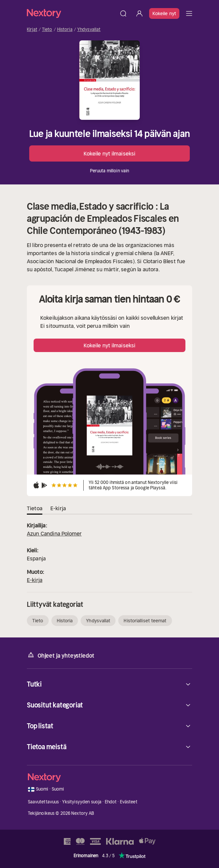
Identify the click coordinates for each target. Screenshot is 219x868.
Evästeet (129, 802)
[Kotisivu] (71, 13)
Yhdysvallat (89, 30)
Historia (65, 30)
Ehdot (111, 802)
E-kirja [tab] (58, 508)
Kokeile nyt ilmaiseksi (109, 153)
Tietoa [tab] (35, 508)
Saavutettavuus (43, 802)
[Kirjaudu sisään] (139, 13)
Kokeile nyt (164, 13)
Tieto (47, 30)
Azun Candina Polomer (54, 533)
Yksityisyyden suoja (82, 802)
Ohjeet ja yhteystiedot (61, 655)
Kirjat (32, 30)
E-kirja (35, 580)
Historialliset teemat (145, 621)
